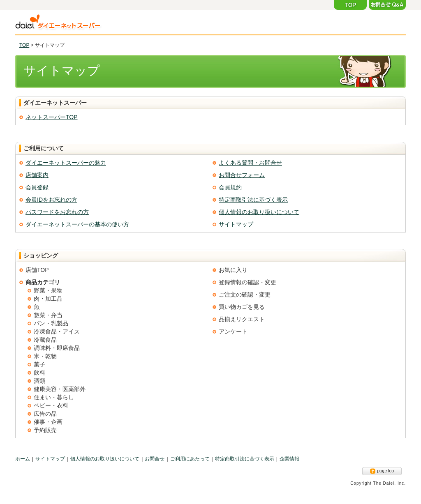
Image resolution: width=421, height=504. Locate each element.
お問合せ (155, 459)
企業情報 (289, 459)
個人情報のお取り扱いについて (259, 212)
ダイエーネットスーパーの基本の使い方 (77, 224)
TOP (24, 45)
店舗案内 (37, 175)
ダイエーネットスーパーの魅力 (66, 163)
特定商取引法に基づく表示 (253, 200)
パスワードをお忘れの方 (57, 212)
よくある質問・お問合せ (250, 163)
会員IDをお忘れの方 (51, 200)
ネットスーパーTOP (52, 117)
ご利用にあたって (190, 459)
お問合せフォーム (242, 175)
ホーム (23, 459)
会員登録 (37, 187)
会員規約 (230, 187)
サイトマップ (236, 224)
